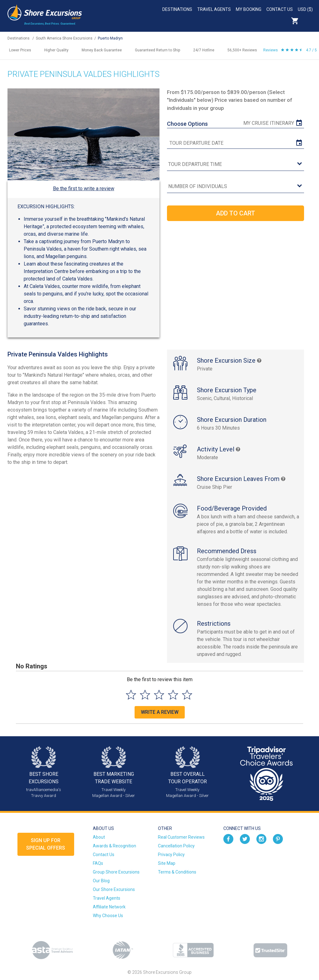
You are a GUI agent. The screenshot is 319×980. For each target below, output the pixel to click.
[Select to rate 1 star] (131, 695)
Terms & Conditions (177, 872)
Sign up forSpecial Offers (46, 844)
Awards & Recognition (114, 846)
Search (308, 21)
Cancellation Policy (176, 846)
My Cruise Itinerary (269, 123)
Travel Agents (214, 9)
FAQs (98, 863)
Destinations (177, 9)
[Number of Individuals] (235, 187)
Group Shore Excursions (116, 872)
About (99, 837)
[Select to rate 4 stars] (173, 695)
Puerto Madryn (110, 38)
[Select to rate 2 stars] (145, 695)
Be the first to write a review (84, 188)
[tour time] (235, 165)
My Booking (249, 9)
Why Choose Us (108, 916)
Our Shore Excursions (114, 889)
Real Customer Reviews (181, 837)
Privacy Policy (171, 855)
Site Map (167, 863)
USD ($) (305, 9)
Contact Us (280, 9)
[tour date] (235, 143)
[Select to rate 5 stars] (187, 695)
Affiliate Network (109, 907)
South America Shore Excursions (64, 38)
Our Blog (101, 881)
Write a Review (160, 712)
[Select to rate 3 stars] (159, 695)
